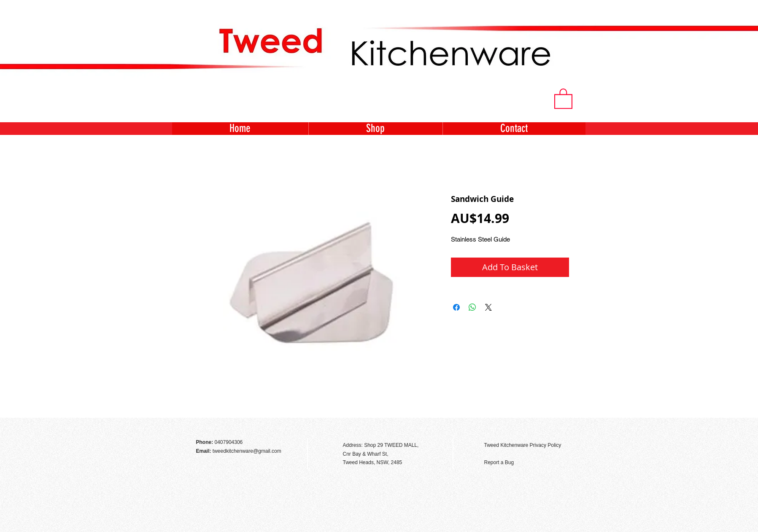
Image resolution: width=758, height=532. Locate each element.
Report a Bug (499, 462)
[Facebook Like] (562, 427)
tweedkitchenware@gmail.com (247, 451)
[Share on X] (488, 307)
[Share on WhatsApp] (472, 307)
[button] (563, 98)
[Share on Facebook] (456, 307)
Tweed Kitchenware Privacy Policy (523, 445)
